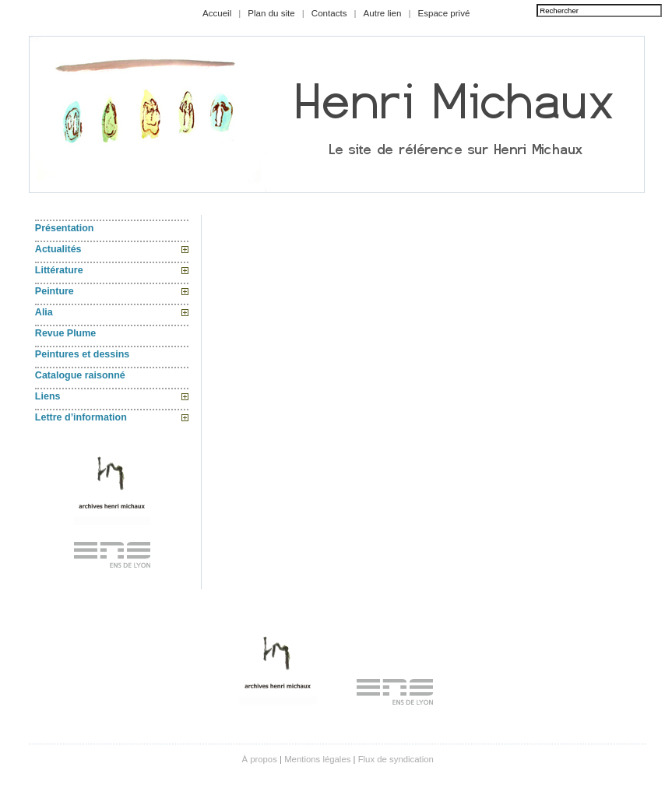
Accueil (217, 13)
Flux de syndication (396, 759)
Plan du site (271, 13)
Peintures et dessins (82, 354)
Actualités (58, 249)
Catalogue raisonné (80, 375)
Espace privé (443, 13)
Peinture (55, 291)
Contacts (329, 13)
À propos (259, 759)
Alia (44, 312)
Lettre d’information (81, 417)
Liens (48, 396)
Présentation (65, 228)
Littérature (59, 270)
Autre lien (383, 13)
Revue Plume (65, 333)
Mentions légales (317, 759)
